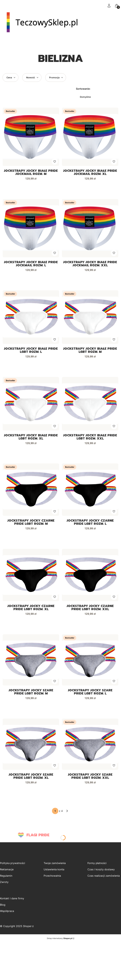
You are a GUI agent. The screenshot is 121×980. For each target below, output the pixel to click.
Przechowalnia (52, 879)
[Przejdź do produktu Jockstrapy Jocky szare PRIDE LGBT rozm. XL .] (31, 747)
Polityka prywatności (13, 866)
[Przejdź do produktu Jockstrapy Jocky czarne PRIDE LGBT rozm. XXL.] (90, 577)
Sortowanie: (83, 89)
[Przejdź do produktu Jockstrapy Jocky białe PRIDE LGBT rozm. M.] (90, 318)
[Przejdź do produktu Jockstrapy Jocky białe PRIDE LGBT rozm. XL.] (31, 405)
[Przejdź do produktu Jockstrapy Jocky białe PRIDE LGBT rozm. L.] (31, 318)
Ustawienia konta (54, 872)
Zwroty (4, 885)
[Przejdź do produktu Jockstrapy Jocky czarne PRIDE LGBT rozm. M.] (31, 491)
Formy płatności (97, 866)
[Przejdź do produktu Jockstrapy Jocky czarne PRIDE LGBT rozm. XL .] (31, 577)
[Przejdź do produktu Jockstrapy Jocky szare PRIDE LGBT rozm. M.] (31, 662)
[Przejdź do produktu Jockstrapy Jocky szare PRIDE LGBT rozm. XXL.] (90, 747)
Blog (3, 908)
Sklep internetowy (59, 941)
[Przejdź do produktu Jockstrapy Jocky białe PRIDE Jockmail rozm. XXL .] (90, 228)
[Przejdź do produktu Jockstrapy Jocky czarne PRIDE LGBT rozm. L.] (90, 491)
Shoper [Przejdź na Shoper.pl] (27, 929)
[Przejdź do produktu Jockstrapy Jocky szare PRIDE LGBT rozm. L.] (90, 662)
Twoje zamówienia (55, 866)
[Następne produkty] (67, 814)
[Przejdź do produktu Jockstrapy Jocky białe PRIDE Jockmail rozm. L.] (31, 228)
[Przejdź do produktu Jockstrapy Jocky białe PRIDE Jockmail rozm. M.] (31, 137)
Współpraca (7, 914)
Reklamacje (7, 872)
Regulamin (6, 879)
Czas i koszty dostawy (101, 872)
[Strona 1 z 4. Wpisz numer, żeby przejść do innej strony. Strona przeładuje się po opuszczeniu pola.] (55, 814)
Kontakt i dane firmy (12, 901)
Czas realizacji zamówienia (104, 879)
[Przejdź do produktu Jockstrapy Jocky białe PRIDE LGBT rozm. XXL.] (90, 405)
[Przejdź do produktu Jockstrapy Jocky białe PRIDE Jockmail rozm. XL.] (90, 137)
